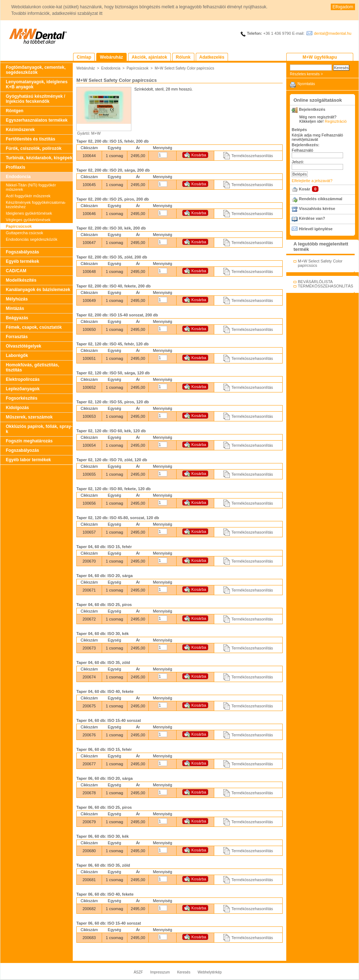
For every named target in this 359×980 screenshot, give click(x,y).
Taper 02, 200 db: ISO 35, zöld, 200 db (112, 257)
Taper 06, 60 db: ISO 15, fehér (104, 749)
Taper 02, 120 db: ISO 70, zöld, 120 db (112, 460)
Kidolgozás (17, 408)
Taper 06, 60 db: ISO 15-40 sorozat (109, 923)
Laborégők (17, 356)
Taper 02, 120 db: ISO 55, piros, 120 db (113, 402)
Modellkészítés (21, 280)
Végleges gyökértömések (28, 220)
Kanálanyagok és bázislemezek (38, 290)
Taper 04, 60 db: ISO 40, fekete (105, 691)
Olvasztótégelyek (24, 346)
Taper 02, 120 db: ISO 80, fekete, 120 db (113, 489)
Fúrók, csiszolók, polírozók (34, 148)
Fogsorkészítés (22, 398)
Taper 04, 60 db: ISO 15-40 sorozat (109, 720)
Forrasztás (17, 337)
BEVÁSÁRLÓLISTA (315, 282)
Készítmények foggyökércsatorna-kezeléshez (36, 205)
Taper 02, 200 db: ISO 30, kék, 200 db (111, 228)
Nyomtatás (306, 84)
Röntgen (15, 111)
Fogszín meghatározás (29, 441)
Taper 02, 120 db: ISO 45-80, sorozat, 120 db (118, 518)
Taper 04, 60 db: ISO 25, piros (104, 605)
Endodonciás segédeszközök (31, 239)
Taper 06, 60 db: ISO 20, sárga (105, 778)
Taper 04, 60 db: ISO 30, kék (103, 634)
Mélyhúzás (17, 299)
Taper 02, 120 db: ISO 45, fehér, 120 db (113, 344)
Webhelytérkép (210, 972)
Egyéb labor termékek (28, 460)
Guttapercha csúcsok (24, 233)
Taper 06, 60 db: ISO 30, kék (103, 836)
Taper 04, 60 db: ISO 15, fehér (104, 547)
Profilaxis (16, 167)
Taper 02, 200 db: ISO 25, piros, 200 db (113, 199)
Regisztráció (336, 121)
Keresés (184, 972)
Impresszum (160, 972)
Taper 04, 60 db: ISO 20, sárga (105, 576)
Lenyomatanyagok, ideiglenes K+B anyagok (37, 84)
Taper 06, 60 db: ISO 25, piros (104, 807)
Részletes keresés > (306, 74)
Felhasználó (302, 150)
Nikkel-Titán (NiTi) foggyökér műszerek (31, 187)
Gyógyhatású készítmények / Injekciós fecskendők (35, 99)
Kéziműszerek (20, 130)
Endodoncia (18, 177)
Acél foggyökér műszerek (28, 196)
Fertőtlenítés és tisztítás (31, 139)
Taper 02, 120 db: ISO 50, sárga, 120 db (113, 373)
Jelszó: (298, 162)
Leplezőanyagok (23, 389)
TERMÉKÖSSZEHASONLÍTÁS (326, 286)
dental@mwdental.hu (333, 33)
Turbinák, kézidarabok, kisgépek (39, 158)
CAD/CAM (16, 271)
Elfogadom (343, 7)
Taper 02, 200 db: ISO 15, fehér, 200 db (113, 141)
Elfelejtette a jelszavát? (312, 181)
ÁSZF (138, 972)
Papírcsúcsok (19, 226)
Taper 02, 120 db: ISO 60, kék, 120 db (111, 431)
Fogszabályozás (22, 252)
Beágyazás (17, 318)
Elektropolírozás (23, 379)
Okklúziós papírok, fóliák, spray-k (39, 429)
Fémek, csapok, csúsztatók (34, 327)
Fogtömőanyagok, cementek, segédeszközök (36, 70)
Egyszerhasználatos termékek (37, 120)
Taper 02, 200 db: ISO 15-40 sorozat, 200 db (117, 315)
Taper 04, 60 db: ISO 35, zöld (103, 663)
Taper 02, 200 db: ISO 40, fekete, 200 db (113, 286)
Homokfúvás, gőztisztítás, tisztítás (32, 367)
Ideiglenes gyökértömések (29, 213)
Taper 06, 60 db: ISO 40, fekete (105, 894)
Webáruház (86, 68)
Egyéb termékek (22, 261)
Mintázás (15, 308)
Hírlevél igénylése (316, 229)
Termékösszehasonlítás (252, 156)
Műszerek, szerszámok (29, 417)
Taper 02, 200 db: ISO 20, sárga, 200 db (113, 170)
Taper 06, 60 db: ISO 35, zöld (103, 865)
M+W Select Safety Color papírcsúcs (184, 68)
